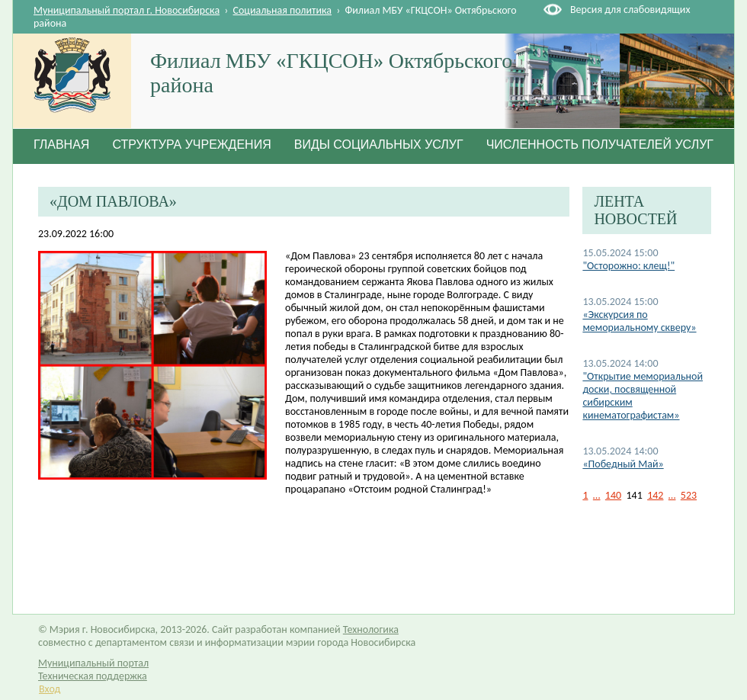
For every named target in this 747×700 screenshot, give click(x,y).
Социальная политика (283, 10)
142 (655, 495)
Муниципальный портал (93, 663)
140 (613, 495)
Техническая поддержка (93, 676)
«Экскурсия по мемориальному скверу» (639, 321)
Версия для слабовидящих (630, 10)
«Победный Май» (623, 464)
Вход (50, 689)
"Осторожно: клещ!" (628, 266)
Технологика (371, 629)
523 (689, 495)
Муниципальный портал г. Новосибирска (127, 10)
